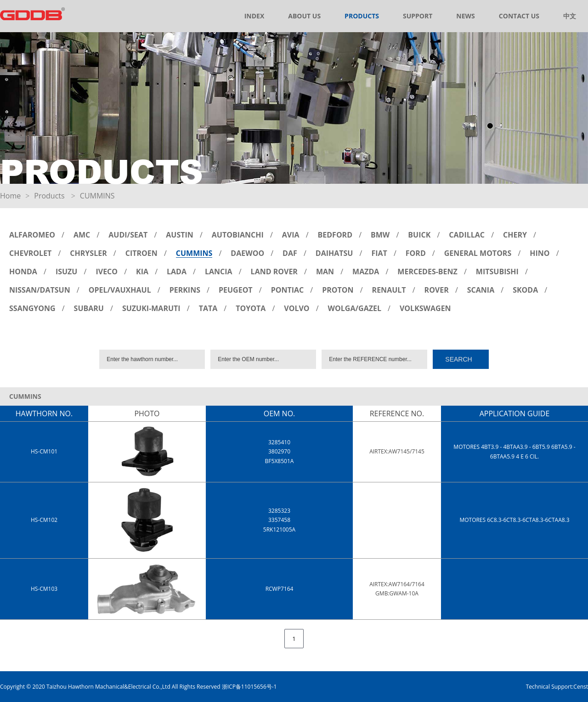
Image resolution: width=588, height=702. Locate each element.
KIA (142, 272)
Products (49, 196)
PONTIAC (288, 290)
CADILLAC (467, 235)
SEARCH (458, 359)
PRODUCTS (362, 16)
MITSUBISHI (497, 272)
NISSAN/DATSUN (40, 290)
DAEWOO (247, 253)
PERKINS (185, 290)
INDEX (254, 16)
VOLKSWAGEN (425, 308)
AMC (82, 235)
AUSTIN (180, 235)
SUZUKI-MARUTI (151, 308)
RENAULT (389, 290)
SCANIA (481, 290)
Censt (581, 687)
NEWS (465, 16)
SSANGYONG (32, 308)
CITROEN (141, 253)
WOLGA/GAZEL (355, 308)
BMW (380, 235)
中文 (570, 16)
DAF (290, 253)
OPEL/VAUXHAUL (120, 290)
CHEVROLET (30, 253)
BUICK (419, 235)
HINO (540, 253)
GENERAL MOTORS (478, 253)
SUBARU (89, 308)
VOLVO (297, 308)
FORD (416, 253)
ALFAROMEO (32, 235)
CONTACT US (519, 16)
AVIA (291, 235)
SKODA (525, 290)
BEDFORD (335, 235)
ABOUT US (304, 16)
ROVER (437, 290)
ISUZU (67, 272)
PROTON (338, 290)
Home (10, 196)
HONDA (23, 272)
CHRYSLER (88, 253)
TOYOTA (251, 308)
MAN (325, 272)
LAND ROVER (274, 272)
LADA (177, 272)
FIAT (379, 253)
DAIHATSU (334, 253)
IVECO (107, 272)
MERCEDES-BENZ (427, 272)
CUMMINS (194, 253)
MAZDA (366, 272)
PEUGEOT (236, 290)
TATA (208, 308)
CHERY (515, 235)
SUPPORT (418, 16)
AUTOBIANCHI (238, 235)
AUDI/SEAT (128, 235)
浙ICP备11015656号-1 (249, 687)
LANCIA (219, 272)
